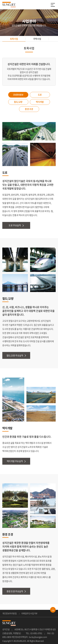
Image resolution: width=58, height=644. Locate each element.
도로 (40, 95)
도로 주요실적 (16, 225)
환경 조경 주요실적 (16, 591)
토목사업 (14, 39)
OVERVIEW (18, 95)
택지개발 (40, 102)
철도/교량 (18, 102)
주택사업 (37, 39)
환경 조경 (29, 109)
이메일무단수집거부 (29, 613)
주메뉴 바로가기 (0, 0)
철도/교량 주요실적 (16, 355)
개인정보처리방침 (10, 613)
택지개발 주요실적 (16, 461)
